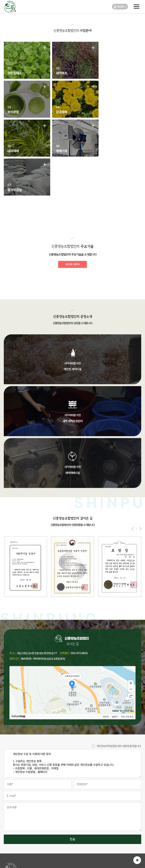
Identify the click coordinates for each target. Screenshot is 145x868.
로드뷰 (106, 680)
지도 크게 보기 (127, 680)
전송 (72, 803)
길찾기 (115, 680)
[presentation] (133, 492)
